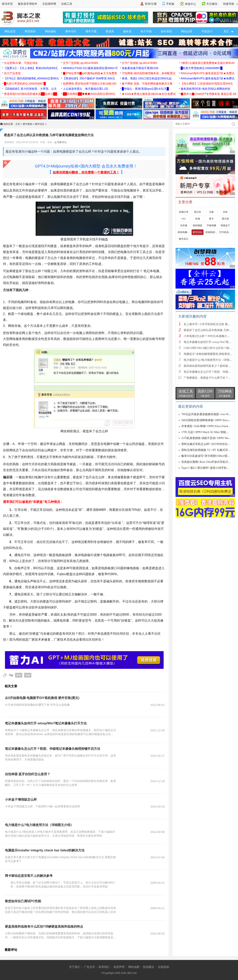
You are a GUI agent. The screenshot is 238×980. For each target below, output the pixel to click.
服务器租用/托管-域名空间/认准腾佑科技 (205, 89)
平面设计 (207, 31)
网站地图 (134, 967)
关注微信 (212, 4)
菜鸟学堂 (7, 4)
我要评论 (60, 142)
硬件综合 (40, 124)
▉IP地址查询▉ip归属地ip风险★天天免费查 (90, 73)
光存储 (184, 225)
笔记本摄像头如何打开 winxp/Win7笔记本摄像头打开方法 (46, 723)
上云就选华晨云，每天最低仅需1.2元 (86, 89)
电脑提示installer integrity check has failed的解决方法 (45, 850)
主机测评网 (49, 4)
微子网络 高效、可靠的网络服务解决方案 (147, 84)
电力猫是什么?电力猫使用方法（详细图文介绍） (39, 825)
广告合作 (89, 967)
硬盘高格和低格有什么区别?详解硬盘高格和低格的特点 (44, 927)
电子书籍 (146, 31)
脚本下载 (91, 31)
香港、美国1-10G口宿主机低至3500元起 (147, 78)
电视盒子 (225, 225)
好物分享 (184, 212)
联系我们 (104, 967)
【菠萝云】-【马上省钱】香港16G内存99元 (31, 68)
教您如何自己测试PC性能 (23, 901)
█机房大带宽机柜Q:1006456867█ (202, 68)
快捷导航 (231, 4)
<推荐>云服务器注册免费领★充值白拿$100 (208, 63)
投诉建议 (149, 967)
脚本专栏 (71, 31)
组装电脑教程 (184, 232)
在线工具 (67, 4)
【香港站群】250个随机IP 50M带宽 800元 (89, 78)
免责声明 (119, 967)
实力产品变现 (12, 73)
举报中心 (190, 4)
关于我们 (75, 967)
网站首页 (10, 31)
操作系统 (166, 31)
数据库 (110, 31)
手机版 (170, 4)
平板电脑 (211, 225)
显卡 (211, 219)
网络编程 (51, 31)
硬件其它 (184, 239)
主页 (18, 124)
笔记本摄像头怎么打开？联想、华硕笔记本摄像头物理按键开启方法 (53, 749)
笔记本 (198, 212)
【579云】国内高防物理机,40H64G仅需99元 (31, 78)
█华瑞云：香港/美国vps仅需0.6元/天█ (145, 89)
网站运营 (187, 31)
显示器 (225, 219)
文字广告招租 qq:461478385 (80, 63)
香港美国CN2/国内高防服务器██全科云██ (31, 94)
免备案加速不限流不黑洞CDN (140, 68)
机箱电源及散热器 (211, 232)
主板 (211, 212)
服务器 (127, 31)
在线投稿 (163, 967)
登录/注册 (151, 4)
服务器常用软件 (28, 4)
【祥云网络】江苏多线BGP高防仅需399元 (207, 84)
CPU (184, 219)
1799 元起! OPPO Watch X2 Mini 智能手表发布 (209, 432)
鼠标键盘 (198, 225)
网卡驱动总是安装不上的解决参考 (29, 876)
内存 (225, 212)
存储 (198, 219)
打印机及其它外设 (225, 232)
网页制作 (30, 31)
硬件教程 (28, 124)
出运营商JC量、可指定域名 (21, 63)
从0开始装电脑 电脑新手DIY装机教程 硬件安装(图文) (42, 698)
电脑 (28, 675)
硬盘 (19, 675)
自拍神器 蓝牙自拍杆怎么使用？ (28, 774)
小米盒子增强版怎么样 (21, 799)
